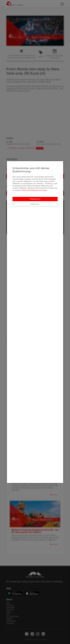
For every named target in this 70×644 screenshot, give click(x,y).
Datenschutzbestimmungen (34, 190)
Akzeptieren (35, 199)
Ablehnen (35, 204)
